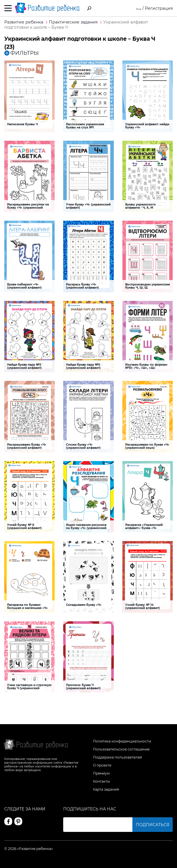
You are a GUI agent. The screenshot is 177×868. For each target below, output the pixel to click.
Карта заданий (106, 789)
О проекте (102, 765)
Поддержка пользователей (117, 757)
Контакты (101, 781)
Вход (136, 8)
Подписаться (153, 825)
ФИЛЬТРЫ (22, 53)
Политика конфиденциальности (122, 741)
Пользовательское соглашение (121, 749)
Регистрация (159, 8)
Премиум (101, 773)
